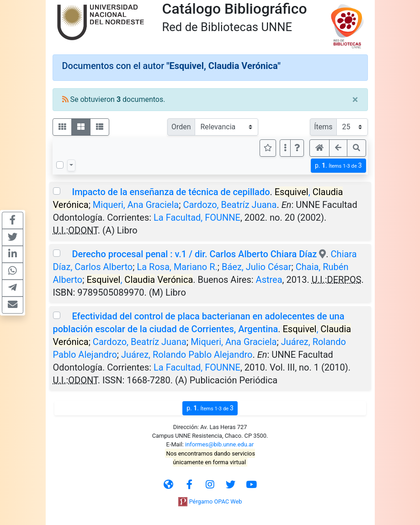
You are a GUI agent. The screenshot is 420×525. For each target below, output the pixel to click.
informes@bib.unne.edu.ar (219, 444)
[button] (297, 148)
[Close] (355, 100)
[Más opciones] (285, 148)
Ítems (323, 127)
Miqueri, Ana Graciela (136, 205)
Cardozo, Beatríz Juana (230, 205)
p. (338, 166)
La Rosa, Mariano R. (177, 267)
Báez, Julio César (257, 267)
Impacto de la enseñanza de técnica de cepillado (171, 192)
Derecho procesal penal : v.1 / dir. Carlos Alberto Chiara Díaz (194, 254)
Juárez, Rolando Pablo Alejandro (187, 355)
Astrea (269, 280)
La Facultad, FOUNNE (197, 217)
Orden (181, 127)
